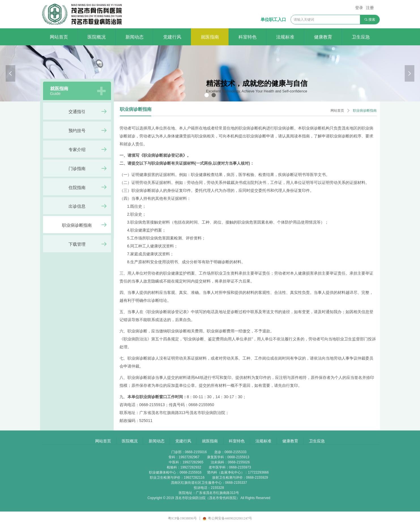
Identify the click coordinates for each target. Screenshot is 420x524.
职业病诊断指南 (365, 111)
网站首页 (337, 111)
